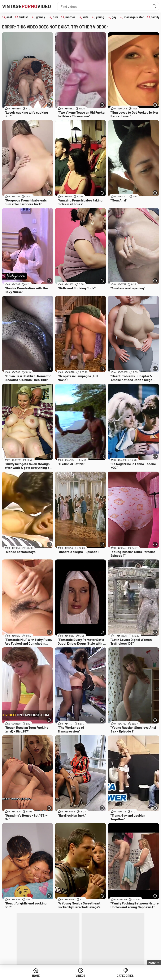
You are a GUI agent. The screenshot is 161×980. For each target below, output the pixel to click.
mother (70, 17)
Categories (125, 976)
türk (55, 17)
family (155, 17)
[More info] (49, 105)
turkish (24, 17)
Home (36, 976)
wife (86, 17)
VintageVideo (27, 6)
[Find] (155, 6)
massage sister (134, 17)
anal (9, 17)
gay (114, 17)
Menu (152, 963)
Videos (80, 976)
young (100, 17)
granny (41, 17)
